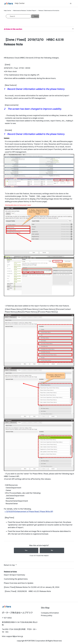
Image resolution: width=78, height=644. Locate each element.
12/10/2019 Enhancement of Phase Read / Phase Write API (30, 511)
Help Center (8, 11)
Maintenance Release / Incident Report (25, 11)
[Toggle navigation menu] (71, 4)
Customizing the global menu (16, 579)
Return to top (11, 565)
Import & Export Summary (15, 575)
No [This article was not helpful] (52, 550)
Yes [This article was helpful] (26, 550)
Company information (50, 613)
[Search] (19, 16)
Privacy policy (47, 615)
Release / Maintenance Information (49, 11)
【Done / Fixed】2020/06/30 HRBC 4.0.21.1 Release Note (27, 591)
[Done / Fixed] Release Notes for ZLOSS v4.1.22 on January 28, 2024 (32, 587)
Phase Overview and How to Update (19, 583)
